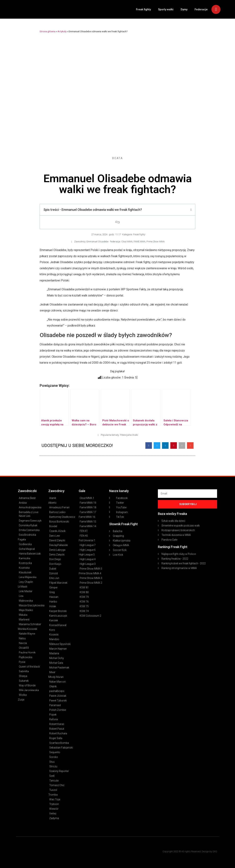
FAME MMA (139, 241)
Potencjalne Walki (129, 435)
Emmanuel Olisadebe (97, 241)
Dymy (184, 9)
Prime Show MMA (156, 241)
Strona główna (48, 31)
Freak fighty (143, 9)
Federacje (201, 9)
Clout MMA (127, 241)
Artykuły (62, 31)
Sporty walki (166, 9)
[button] (149, 445)
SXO (215, 851)
